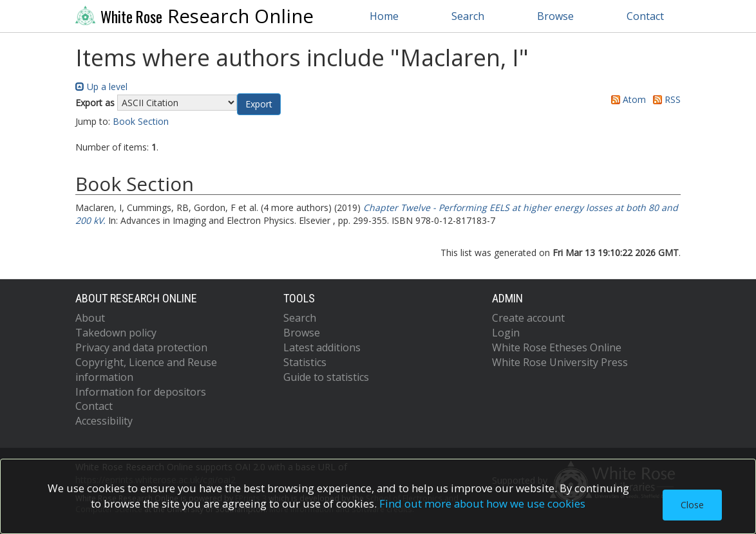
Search (468, 16)
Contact (645, 16)
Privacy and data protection (141, 347)
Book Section (141, 121)
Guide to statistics (326, 377)
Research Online (194, 16)
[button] (259, 104)
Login (506, 333)
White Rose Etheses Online (557, 347)
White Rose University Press (560, 362)
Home (384, 16)
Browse (555, 16)
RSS (665, 99)
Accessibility (104, 421)
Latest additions (322, 347)
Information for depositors (141, 392)
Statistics (305, 362)
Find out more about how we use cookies (482, 503)
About (90, 318)
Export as (95, 103)
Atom (626, 99)
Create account (528, 318)
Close (692, 505)
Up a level (101, 87)
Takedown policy (116, 333)
